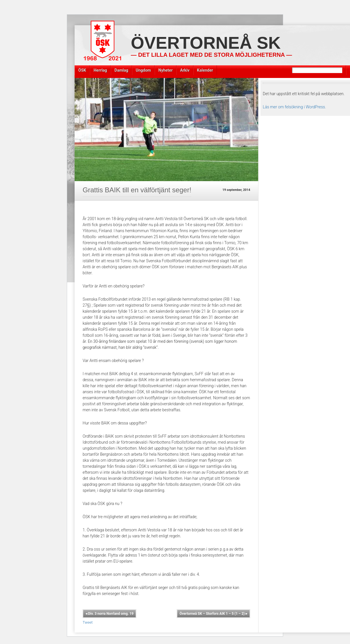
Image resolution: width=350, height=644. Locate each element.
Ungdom (143, 70)
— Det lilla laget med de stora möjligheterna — (211, 55)
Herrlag (100, 70)
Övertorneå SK (206, 43)
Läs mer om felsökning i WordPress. (294, 107)
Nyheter (166, 70)
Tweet (88, 622)
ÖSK (82, 70)
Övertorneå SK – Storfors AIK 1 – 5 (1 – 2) (213, 614)
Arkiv (185, 70)
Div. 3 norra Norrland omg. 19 (109, 614)
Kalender (205, 70)
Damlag (121, 70)
